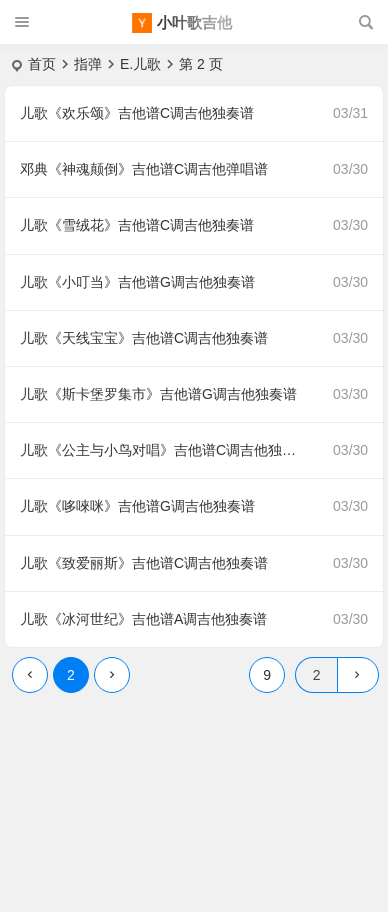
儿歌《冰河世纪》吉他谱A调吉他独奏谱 (143, 619)
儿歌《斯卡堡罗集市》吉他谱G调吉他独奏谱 (158, 394)
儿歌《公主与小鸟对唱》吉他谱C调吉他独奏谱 (165, 450)
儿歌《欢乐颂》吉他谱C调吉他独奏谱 (137, 113)
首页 (42, 64)
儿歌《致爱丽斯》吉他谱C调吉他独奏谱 (144, 563)
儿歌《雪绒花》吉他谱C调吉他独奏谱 (137, 225)
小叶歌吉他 (194, 22)
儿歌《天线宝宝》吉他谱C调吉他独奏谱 (144, 338)
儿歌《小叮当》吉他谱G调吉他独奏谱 (137, 282)
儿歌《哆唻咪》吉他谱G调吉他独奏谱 (137, 506)
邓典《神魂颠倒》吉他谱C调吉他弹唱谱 (144, 169)
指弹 (88, 64)
